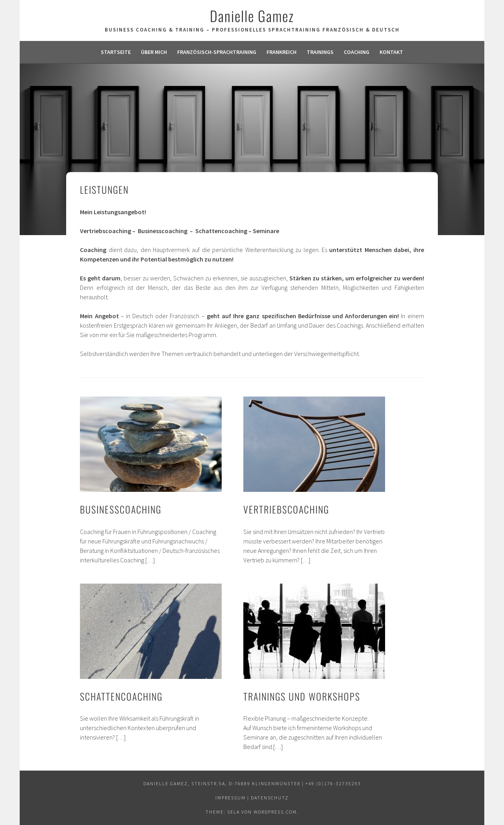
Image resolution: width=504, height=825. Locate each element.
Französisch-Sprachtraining (217, 52)
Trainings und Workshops (302, 696)
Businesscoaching (121, 509)
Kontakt (391, 52)
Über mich (154, 52)
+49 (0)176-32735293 (333, 783)
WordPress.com (275, 812)
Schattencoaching (121, 696)
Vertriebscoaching (286, 509)
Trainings (320, 52)
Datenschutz (270, 798)
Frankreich (282, 52)
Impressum (231, 798)
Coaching (357, 52)
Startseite (116, 52)
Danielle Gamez (252, 16)
